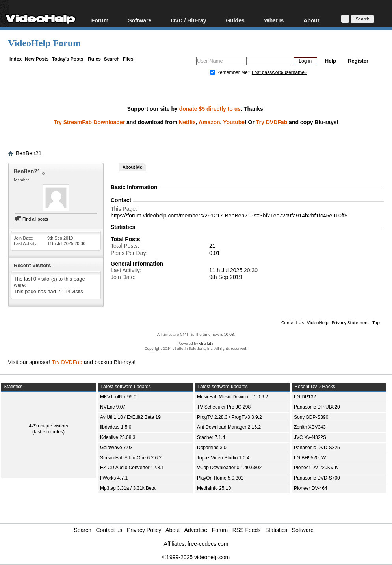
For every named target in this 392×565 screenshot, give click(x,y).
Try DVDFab (272, 122)
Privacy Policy (144, 530)
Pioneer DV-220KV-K (316, 468)
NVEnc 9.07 (113, 407)
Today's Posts (67, 59)
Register (358, 61)
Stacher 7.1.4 (211, 437)
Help (331, 61)
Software (140, 20)
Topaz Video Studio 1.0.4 (223, 458)
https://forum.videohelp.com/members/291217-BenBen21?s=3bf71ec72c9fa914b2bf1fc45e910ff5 (229, 216)
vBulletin (207, 343)
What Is (274, 20)
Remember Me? (231, 72)
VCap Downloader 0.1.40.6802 (229, 468)
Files (128, 59)
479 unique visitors (48, 426)
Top (376, 322)
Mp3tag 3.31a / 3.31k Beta (128, 488)
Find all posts (32, 219)
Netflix (187, 122)
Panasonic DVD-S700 (317, 478)
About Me (132, 167)
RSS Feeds (247, 530)
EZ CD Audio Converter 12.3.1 (132, 468)
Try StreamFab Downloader (89, 122)
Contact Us (293, 322)
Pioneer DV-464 (311, 488)
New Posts (37, 59)
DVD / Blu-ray (189, 20)
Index (16, 59)
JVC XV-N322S (310, 437)
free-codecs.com (208, 544)
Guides (235, 20)
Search (112, 59)
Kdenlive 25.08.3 (118, 437)
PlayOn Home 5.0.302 (220, 478)
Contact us (109, 530)
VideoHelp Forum (44, 43)
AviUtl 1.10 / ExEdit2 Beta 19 (130, 417)
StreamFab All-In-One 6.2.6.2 (131, 458)
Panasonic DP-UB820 (317, 407)
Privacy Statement (350, 322)
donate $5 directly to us (210, 109)
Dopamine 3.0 (212, 448)
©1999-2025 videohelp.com (196, 557)
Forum (100, 20)
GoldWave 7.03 (116, 448)
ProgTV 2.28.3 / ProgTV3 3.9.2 (229, 417)
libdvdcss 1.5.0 (116, 427)
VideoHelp (318, 322)
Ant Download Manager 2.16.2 (229, 427)
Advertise (196, 530)
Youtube (234, 122)
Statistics (276, 530)
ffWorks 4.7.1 (114, 478)
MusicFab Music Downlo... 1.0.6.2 (232, 397)
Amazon (209, 122)
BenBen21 (29, 153)
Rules (94, 59)
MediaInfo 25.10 (214, 488)
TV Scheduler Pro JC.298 (224, 407)
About (311, 20)
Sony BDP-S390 (311, 417)
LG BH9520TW (310, 458)
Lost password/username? (280, 72)
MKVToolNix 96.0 (118, 397)
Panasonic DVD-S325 (317, 448)
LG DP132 (305, 397)
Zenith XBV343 (310, 427)
